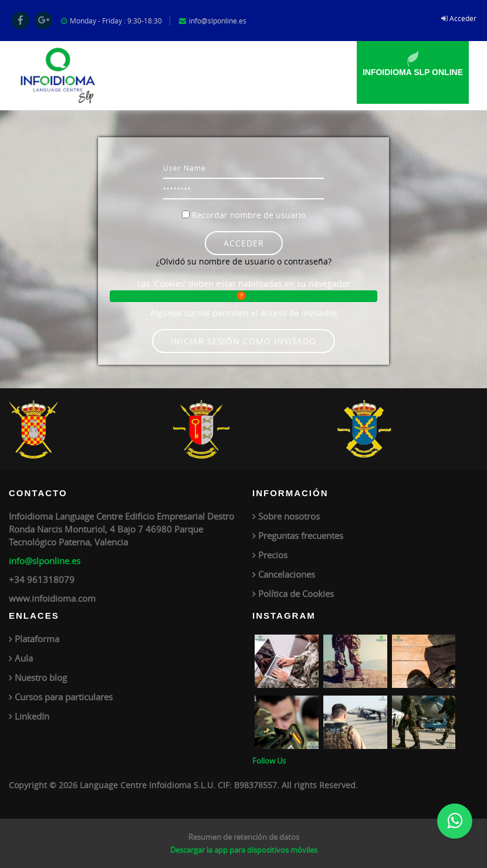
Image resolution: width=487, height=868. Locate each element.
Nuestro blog (41, 677)
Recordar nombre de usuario (249, 215)
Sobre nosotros (289, 516)
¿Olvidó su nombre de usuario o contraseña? (244, 261)
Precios (273, 555)
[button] (244, 296)
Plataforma (37, 639)
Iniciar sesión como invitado (243, 341)
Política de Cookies (296, 594)
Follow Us (269, 761)
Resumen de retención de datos (244, 837)
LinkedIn (32, 716)
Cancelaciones (287, 574)
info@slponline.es (45, 561)
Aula (24, 658)
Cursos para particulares (64, 697)
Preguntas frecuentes (301, 535)
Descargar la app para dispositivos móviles (244, 850)
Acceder (463, 18)
